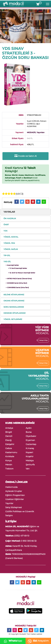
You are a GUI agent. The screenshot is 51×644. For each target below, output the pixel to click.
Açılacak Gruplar (14, 491)
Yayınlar (9, 503)
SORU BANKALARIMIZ (14, 307)
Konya (8, 460)
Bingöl (9, 432)
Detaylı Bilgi (43, 340)
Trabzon (9, 469)
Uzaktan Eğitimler (15, 499)
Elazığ (8, 440)
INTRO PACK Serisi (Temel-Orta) (19, 279)
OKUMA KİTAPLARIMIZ (14, 301)
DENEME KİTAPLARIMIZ (15, 313)
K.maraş (30, 448)
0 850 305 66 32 (29, 541)
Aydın (29, 428)
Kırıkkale (10, 456)
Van (28, 469)
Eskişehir (10, 444)
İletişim (9, 515)
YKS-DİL (7, 262)
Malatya (30, 460)
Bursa (29, 432)
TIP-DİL (7, 255)
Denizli (9, 436)
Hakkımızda (11, 487)
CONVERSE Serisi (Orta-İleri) (17, 288)
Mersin (9, 465)
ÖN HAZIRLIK (10, 218)
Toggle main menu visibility (48, 3)
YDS (5, 231)
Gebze (9, 448)
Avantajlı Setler (12, 265)
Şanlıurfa (30, 465)
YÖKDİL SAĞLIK (11, 249)
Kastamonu (11, 452)
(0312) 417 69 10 (22, 536)
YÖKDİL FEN (9, 243)
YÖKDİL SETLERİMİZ (13, 319)
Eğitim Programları (15, 495)
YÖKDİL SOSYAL (11, 237)
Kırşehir (30, 456)
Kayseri (29, 452)
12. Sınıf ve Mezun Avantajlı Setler (22, 273)
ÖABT (6, 225)
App (12, 641)
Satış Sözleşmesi (14, 507)
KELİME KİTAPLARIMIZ (14, 295)
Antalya (9, 428)
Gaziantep (31, 444)
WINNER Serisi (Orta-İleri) (17, 283)
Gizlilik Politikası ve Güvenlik (20, 511)
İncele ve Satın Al (26, 156)
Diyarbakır (31, 436)
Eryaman (30, 440)
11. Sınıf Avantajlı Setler (18, 268)
